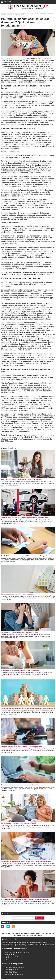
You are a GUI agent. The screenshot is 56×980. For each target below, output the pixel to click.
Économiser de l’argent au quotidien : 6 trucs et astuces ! (20, 670)
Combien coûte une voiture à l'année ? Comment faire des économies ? (25, 518)
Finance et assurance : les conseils (18, 13)
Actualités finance (10, 971)
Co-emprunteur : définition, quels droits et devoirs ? (18, 823)
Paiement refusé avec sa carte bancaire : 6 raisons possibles (21, 747)
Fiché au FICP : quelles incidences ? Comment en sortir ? (20, 632)
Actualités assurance (11, 969)
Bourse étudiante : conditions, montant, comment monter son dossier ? (25, 899)
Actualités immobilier (11, 973)
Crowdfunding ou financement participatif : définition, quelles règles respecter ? (28, 709)
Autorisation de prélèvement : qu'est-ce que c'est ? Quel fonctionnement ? (26, 861)
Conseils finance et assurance (14, 974)
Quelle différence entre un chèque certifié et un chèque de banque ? (24, 556)
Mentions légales (10, 954)
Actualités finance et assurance (14, 968)
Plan (6, 959)
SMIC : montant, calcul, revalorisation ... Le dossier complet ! (21, 479)
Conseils (31, 13)
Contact (7, 958)
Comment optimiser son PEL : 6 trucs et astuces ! (18, 594)
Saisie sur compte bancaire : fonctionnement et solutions (20, 785)
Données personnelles (12, 956)
